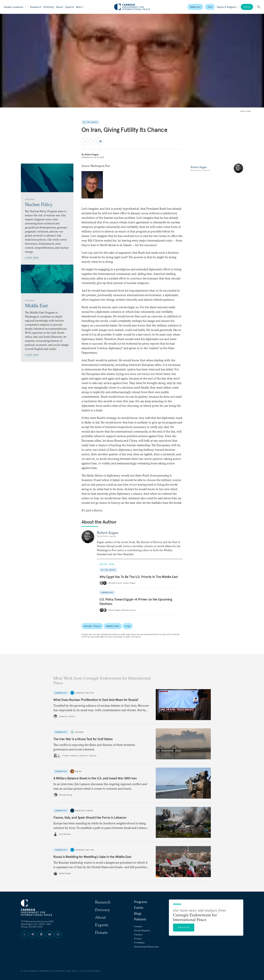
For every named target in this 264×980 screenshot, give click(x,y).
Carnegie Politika (84, 693)
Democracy (195, 7)
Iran (210, 7)
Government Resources (146, 947)
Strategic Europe (84, 811)
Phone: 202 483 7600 (32, 927)
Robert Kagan (92, 154)
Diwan (78, 771)
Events (139, 908)
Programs (141, 902)
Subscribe (184, 927)
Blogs (138, 913)
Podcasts (140, 919)
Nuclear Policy (92, 626)
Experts (70, 7)
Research (36, 7)
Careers (138, 935)
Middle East (113, 626)
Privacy (138, 939)
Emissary (49, 7)
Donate (247, 7)
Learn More (32, 257)
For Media (139, 943)
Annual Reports (142, 930)
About (59, 7)
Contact (138, 926)
